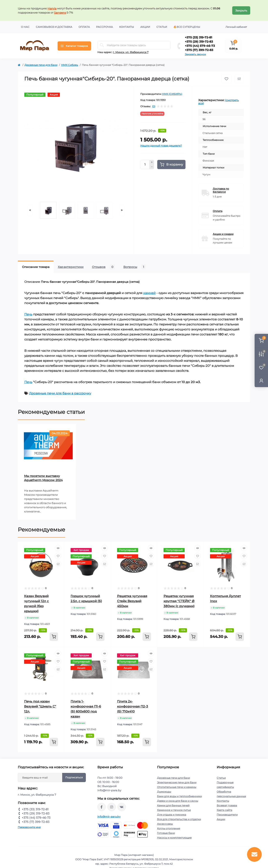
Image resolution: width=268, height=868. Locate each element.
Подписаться (74, 777)
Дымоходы (164, 792)
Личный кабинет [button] (236, 27)
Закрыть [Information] (241, 10)
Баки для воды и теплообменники (179, 796)
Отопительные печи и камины (177, 787)
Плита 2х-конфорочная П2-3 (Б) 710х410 (133, 706)
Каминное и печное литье (174, 810)
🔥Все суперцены (187, 27)
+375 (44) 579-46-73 (200, 46)
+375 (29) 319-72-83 (199, 42)
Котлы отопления (169, 828)
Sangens (60, 13)
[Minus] (152, 167)
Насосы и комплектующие (174, 838)
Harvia (52, 8)
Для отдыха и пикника (172, 815)
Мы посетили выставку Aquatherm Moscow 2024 (43, 478)
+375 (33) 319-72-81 (198, 37)
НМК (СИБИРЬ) (172, 94)
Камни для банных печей (173, 805)
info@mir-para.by (109, 816)
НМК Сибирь (70, 65)
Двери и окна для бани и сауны (178, 801)
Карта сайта (224, 810)
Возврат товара (227, 805)
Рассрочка (104, 27)
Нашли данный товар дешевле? (161, 146)
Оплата (84, 27)
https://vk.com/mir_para (122, 807)
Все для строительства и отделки (179, 819)
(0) (154, 106)
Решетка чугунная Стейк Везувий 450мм (132, 601)
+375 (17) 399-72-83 (199, 50)
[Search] (102, 45)
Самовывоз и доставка (54, 27)
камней (149, 293)
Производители (227, 815)
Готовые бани (166, 833)
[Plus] (152, 162)
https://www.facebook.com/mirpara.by (102, 807)
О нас (25, 27)
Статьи (162, 27)
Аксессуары (165, 824)
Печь (28, 314)
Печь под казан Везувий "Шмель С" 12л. (40, 706)
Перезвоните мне (29, 827)
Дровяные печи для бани (41, 65)
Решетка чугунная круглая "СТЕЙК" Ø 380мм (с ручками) (179, 601)
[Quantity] (145, 164)
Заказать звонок (195, 54)
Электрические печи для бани (177, 782)
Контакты (127, 27)
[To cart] (54, 637)
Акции (145, 27)
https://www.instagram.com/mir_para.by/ (112, 807)
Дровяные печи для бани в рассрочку (60, 393)
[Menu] (74, 46)
